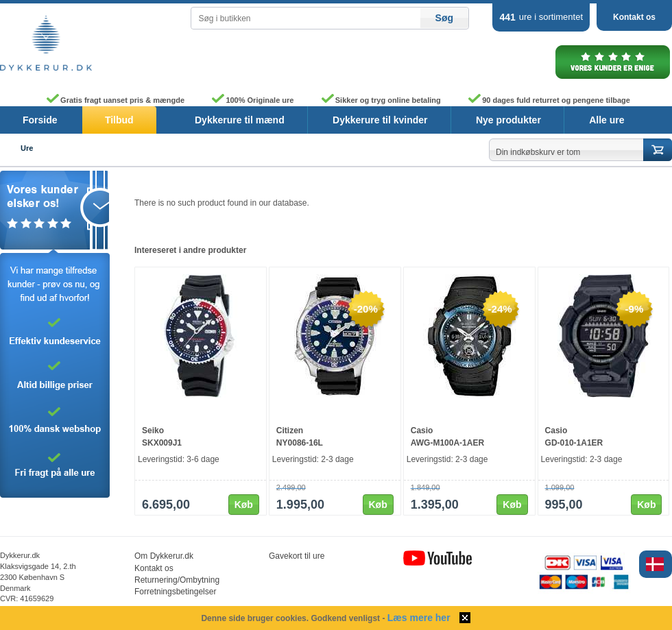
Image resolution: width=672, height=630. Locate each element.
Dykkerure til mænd (240, 120)
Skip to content (0, 4)
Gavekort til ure (297, 556)
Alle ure (607, 120)
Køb (244, 505)
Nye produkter (508, 120)
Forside (40, 120)
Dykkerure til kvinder (380, 120)
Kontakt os (634, 17)
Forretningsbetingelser (175, 592)
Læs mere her (419, 618)
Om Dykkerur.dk (164, 556)
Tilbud (119, 120)
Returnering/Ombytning (177, 580)
